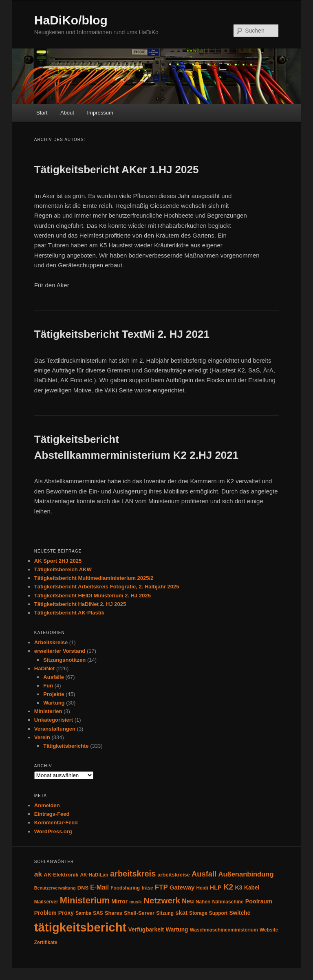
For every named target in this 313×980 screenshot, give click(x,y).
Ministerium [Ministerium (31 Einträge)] (85, 900)
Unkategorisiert (54, 720)
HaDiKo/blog (71, 20)
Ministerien (48, 711)
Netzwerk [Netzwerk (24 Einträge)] (162, 900)
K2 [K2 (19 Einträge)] (228, 887)
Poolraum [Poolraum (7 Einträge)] (259, 901)
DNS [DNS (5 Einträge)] (83, 888)
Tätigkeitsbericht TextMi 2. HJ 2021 (122, 334)
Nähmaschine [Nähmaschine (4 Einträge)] (228, 902)
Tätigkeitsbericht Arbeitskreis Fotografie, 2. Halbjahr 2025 (107, 587)
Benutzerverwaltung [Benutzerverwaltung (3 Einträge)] (55, 888)
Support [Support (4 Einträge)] (218, 913)
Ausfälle (54, 677)
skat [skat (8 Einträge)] (181, 913)
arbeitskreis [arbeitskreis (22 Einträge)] (133, 874)
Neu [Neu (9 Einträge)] (188, 901)
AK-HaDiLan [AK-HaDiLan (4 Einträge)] (94, 875)
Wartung (54, 703)
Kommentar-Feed (56, 823)
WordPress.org (53, 831)
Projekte (54, 694)
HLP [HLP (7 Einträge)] (216, 888)
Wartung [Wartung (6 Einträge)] (177, 930)
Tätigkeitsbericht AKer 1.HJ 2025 (117, 170)
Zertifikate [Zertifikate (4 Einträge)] (46, 943)
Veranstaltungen (55, 729)
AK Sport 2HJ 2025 (58, 561)
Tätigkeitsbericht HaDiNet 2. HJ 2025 (80, 604)
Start (42, 113)
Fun (48, 686)
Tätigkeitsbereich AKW (63, 569)
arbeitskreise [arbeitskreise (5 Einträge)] (173, 875)
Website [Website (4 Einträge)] (269, 930)
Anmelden (47, 805)
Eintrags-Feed (52, 814)
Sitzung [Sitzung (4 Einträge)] (165, 913)
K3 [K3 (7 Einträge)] (238, 888)
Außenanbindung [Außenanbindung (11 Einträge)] (246, 874)
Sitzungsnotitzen (64, 660)
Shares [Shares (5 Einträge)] (114, 913)
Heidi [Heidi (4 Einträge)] (202, 888)
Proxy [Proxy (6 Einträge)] (66, 913)
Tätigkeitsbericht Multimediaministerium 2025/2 (94, 578)
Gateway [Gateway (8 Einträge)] (182, 887)
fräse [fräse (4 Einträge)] (147, 888)
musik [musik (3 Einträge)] (136, 902)
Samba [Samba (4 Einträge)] (83, 913)
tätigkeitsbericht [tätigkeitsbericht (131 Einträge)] (80, 927)
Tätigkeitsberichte (66, 746)
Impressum (100, 113)
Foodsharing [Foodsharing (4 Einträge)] (125, 888)
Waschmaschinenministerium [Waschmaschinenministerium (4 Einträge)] (224, 930)
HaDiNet (45, 668)
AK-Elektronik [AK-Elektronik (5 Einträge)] (61, 875)
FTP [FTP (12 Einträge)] (161, 887)
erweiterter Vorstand (60, 651)
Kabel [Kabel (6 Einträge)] (252, 888)
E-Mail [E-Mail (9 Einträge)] (99, 887)
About (67, 113)
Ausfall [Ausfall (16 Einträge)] (204, 874)
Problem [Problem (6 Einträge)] (45, 913)
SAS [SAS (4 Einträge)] (98, 913)
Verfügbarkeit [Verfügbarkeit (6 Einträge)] (146, 930)
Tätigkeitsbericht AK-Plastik (69, 613)
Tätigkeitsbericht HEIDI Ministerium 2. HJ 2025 (93, 596)
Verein (42, 737)
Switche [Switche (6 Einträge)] (240, 913)
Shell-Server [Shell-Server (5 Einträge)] (139, 913)
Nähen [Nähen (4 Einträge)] (203, 902)
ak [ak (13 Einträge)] (38, 874)
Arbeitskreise (51, 642)
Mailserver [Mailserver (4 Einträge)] (46, 902)
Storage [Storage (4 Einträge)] (198, 913)
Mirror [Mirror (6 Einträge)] (119, 902)
